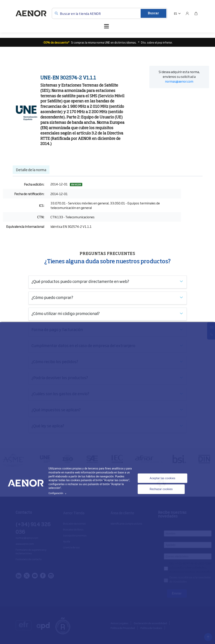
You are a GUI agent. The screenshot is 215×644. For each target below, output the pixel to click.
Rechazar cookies (161, 490)
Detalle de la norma (31, 170)
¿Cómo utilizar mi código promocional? (66, 313)
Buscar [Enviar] (153, 13)
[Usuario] (187, 13)
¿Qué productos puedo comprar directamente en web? (80, 281)
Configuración (58, 493)
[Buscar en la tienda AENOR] (110, 13)
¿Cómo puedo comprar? (52, 297)
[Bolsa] (196, 13)
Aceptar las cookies (162, 478)
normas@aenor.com (179, 81)
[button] (177, 13)
